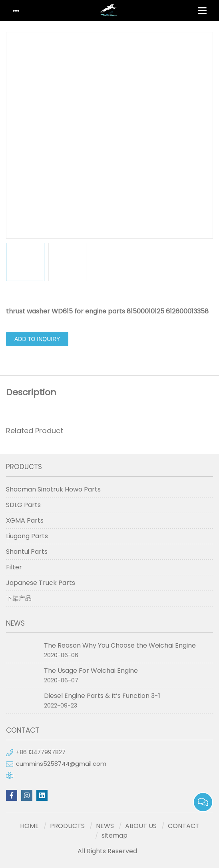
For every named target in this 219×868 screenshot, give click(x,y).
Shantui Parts (27, 552)
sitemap (114, 835)
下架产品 (19, 598)
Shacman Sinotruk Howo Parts (53, 489)
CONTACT (184, 826)
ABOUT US (141, 826)
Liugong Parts (27, 536)
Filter (14, 567)
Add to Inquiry (37, 339)
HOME (29, 826)
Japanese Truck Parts (41, 583)
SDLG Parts (23, 505)
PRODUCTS (67, 826)
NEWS (105, 826)
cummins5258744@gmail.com (61, 764)
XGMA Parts (25, 520)
